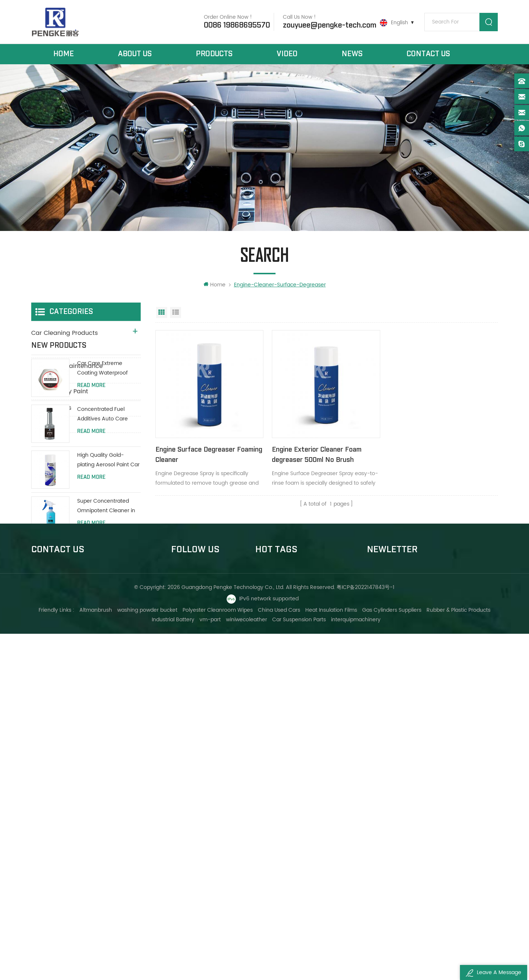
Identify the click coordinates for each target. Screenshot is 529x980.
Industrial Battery (173, 966)
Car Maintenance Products (71, 350)
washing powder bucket (147, 956)
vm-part (210, 966)
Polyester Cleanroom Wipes (218, 956)
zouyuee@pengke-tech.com (329, 25)
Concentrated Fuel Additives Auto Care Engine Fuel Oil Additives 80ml (108, 523)
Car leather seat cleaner (287, 850)
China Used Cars (279, 956)
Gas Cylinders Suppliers (392, 956)
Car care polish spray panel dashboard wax (304, 837)
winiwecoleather (247, 966)
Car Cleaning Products (64, 333)
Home (64, 54)
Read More (91, 493)
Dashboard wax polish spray (291, 812)
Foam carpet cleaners (284, 862)
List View (176, 313)
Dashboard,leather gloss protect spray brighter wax (304, 825)
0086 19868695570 (237, 25)
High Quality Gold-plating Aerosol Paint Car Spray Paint (108, 569)
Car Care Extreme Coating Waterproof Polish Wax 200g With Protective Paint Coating (108, 476)
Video (287, 54)
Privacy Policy (188, 887)
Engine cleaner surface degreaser (299, 800)
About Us (135, 54)
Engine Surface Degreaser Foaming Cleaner (195, 454)
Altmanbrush (96, 956)
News (352, 54)
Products (214, 54)
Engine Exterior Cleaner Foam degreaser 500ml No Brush (315, 454)
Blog (177, 850)
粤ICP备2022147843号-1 (366, 934)
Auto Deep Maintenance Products (67, 371)
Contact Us (428, 54)
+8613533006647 (66, 836)
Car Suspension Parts (299, 966)
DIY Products (49, 425)
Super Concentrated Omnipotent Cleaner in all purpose (106, 614)
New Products (51, 408)
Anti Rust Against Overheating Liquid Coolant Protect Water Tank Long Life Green (105, 706)
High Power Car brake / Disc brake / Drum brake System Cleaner (108, 660)
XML (176, 875)
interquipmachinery (356, 966)
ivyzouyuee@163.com (72, 896)
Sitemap (182, 862)
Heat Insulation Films (331, 956)
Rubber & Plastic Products (458, 956)
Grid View (162, 313)
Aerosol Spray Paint (60, 392)
